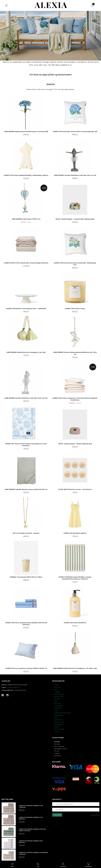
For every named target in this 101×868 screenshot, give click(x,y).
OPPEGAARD (59, 715)
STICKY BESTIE (59, 724)
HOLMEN (57, 699)
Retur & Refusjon (59, 746)
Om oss (57, 751)
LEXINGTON (58, 708)
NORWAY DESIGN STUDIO (63, 713)
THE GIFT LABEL (59, 729)
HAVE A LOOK (59, 697)
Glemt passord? (95, 815)
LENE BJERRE (59, 706)
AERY (56, 690)
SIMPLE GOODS (59, 722)
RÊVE (56, 718)
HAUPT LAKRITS (59, 694)
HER (31, 75)
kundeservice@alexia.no (13, 687)
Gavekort (57, 753)
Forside (57, 742)
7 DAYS (56, 685)
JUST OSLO (58, 704)
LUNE (56, 711)
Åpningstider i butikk (61, 749)
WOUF (56, 731)
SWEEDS (57, 727)
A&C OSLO (58, 687)
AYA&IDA (57, 692)
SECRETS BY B (59, 720)
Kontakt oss (58, 756)
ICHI (55, 701)
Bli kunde (57, 744)
